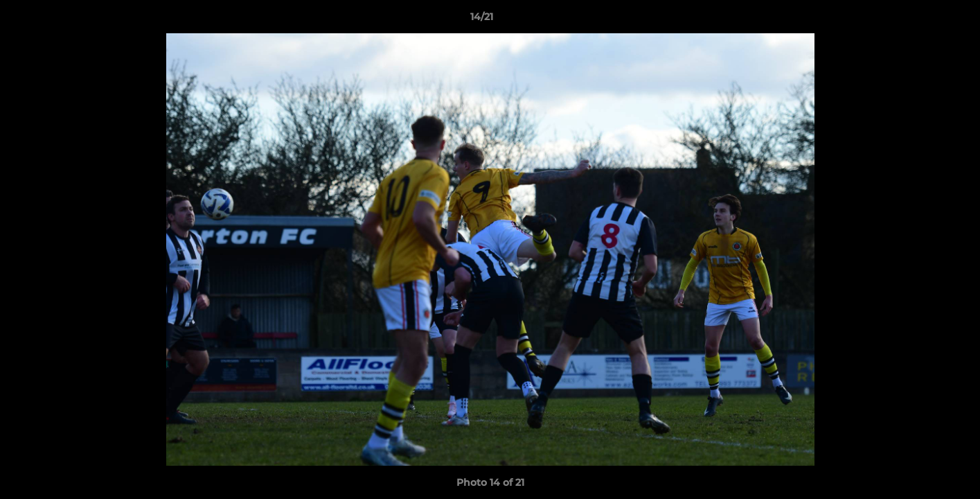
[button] (922, 20)
